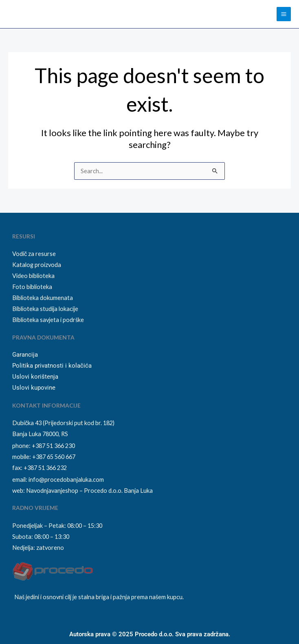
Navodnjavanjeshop (52, 491)
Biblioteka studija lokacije (45, 309)
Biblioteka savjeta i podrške (48, 320)
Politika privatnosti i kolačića (52, 366)
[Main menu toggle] (284, 14)
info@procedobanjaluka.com (66, 480)
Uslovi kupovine (34, 388)
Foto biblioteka (32, 287)
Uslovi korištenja (35, 377)
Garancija (25, 355)
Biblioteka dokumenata (43, 298)
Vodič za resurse (34, 254)
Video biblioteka (33, 276)
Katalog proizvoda (37, 265)
